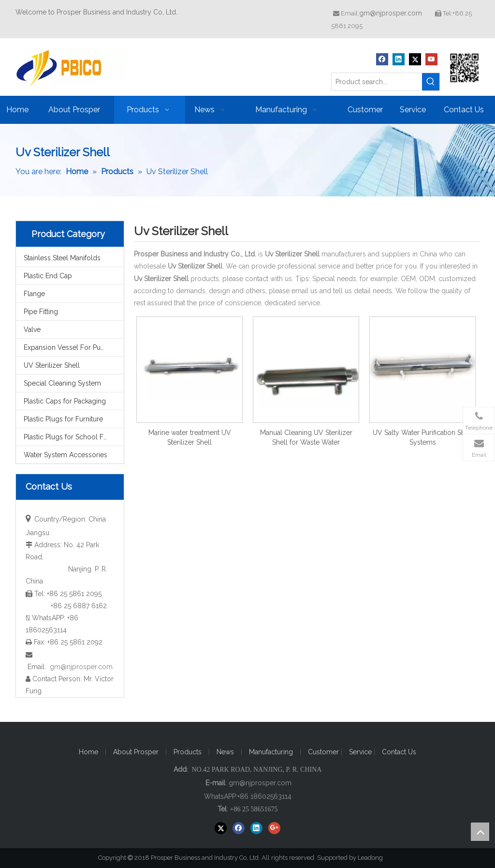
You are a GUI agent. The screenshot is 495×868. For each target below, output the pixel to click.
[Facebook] (382, 59)
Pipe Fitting (41, 312)
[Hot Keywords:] (431, 82)
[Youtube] (431, 59)
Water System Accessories (66, 455)
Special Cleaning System (62, 383)
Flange (34, 294)
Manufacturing (271, 752)
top (480, 832)
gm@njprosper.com (391, 13)
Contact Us (399, 752)
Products (188, 752)
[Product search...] (377, 82)
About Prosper (136, 752)
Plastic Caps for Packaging (65, 401)
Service (361, 752)
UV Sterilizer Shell (52, 365)
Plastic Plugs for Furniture (63, 419)
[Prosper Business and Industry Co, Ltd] (465, 68)
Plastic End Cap (48, 276)
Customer (324, 752)
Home (88, 752)
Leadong (375, 858)
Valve (32, 329)
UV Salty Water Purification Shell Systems (423, 437)
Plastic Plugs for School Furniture (74, 437)
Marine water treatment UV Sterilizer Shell (190, 437)
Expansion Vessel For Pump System (74, 347)
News (225, 752)
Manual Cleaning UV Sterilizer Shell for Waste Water (306, 437)
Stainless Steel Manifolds (62, 258)
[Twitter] (415, 59)
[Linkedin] (399, 59)
